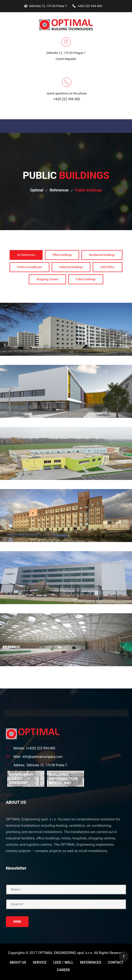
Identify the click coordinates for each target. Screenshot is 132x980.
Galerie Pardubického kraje (66, 486)
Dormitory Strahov (66, 300)
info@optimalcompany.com (43, 757)
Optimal (37, 190)
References (59, 190)
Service (40, 962)
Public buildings (86, 279)
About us (18, 962)
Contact (116, 962)
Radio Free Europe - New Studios (66, 549)
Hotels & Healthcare (29, 267)
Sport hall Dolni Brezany (66, 611)
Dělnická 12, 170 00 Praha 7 (47, 765)
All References (26, 255)
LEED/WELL (108, 267)
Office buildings (62, 255)
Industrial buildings (71, 267)
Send (17, 922)
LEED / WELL (63, 962)
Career (63, 970)
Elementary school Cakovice (66, 362)
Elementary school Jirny (66, 424)
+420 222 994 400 (67, 99)
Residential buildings (102, 255)
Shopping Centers (47, 279)
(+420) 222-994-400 (41, 748)
